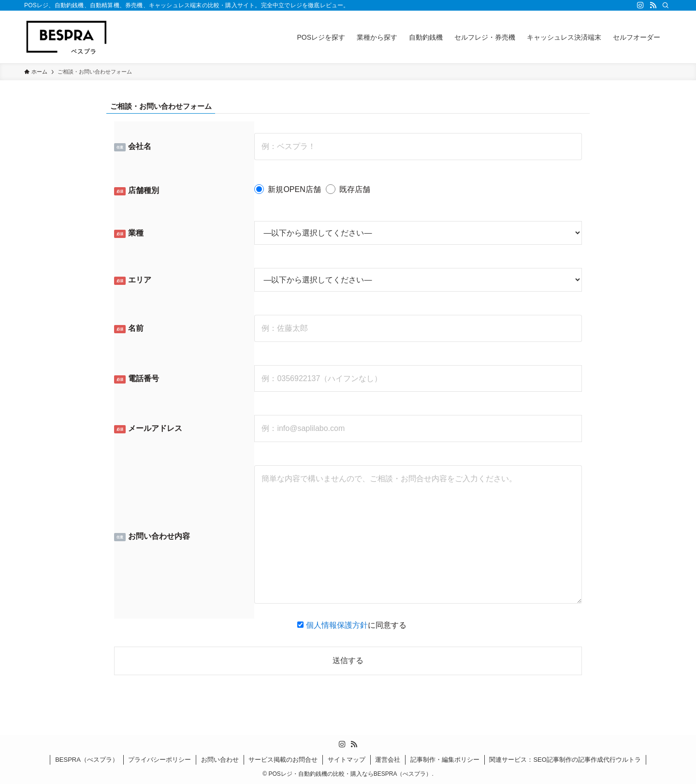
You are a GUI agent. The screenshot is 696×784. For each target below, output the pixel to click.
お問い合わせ (220, 760)
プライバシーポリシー (159, 760)
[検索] (666, 5)
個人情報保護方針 (337, 625)
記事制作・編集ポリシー (445, 760)
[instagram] (640, 5)
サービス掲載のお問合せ (283, 760)
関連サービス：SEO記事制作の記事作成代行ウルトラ (565, 760)
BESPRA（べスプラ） (87, 760)
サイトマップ (347, 760)
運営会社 (388, 760)
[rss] (653, 5)
